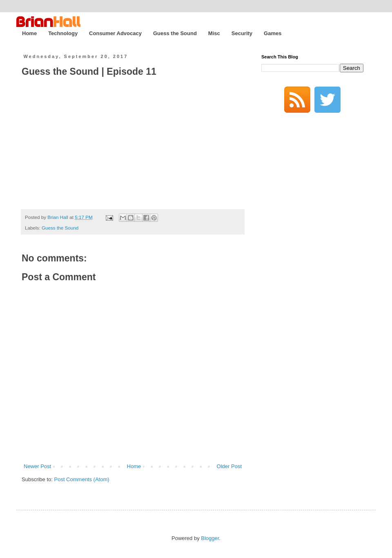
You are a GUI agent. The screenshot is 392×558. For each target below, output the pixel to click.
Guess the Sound (175, 33)
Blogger (210, 538)
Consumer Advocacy (115, 33)
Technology (63, 33)
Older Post (229, 466)
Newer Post (37, 466)
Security (242, 33)
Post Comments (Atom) (82, 479)
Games (273, 33)
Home (29, 33)
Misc (214, 33)
